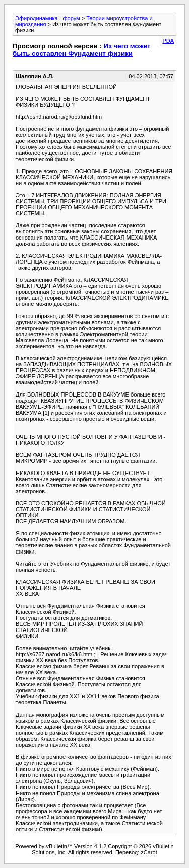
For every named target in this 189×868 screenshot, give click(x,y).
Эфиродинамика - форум (48, 18)
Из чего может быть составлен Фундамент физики (82, 50)
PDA (168, 41)
